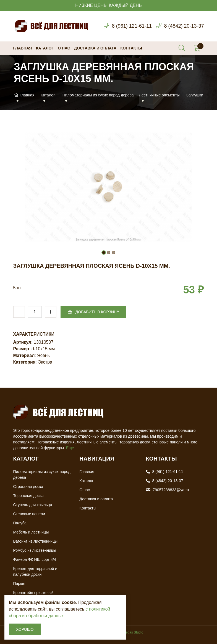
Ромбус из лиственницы (35, 550)
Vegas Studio (133, 632)
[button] (104, 253)
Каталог (45, 48)
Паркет (20, 583)
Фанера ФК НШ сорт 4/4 (35, 559)
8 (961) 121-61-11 (132, 26)
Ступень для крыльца (33, 505)
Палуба (20, 523)
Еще (70, 448)
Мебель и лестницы (31, 532)
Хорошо (25, 629)
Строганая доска (28, 487)
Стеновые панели (29, 514)
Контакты (131, 48)
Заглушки (195, 95)
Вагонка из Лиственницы (36, 541)
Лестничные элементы (159, 95)
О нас (64, 48)
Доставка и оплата (95, 48)
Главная (23, 48)
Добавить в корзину (93, 312)
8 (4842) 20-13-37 (184, 26)
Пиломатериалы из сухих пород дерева (98, 95)
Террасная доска (28, 496)
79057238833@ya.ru (171, 490)
